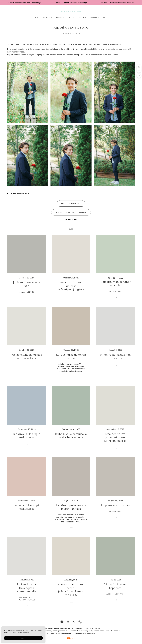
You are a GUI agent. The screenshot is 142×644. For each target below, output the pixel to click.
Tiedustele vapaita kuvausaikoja (71, 216)
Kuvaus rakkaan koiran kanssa (71, 360)
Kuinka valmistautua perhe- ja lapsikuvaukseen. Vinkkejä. (71, 593)
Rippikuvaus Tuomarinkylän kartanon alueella (115, 285)
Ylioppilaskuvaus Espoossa (115, 589)
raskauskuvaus (27, 603)
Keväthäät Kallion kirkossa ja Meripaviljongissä (71, 289)
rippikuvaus (115, 294)
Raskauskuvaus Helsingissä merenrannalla (27, 591)
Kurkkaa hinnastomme (71, 207)
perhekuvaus (26, 601)
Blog (105, 18)
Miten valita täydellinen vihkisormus (115, 360)
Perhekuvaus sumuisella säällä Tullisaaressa (71, 439)
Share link (72, 223)
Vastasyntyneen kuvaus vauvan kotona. (27, 360)
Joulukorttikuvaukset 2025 (27, 287)
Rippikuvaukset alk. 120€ (18, 197)
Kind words (95, 18)
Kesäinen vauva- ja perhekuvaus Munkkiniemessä (115, 441)
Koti (37, 18)
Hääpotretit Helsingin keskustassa (27, 510)
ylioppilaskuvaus (115, 597)
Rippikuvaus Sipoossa (115, 508)
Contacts (82, 18)
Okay (23, 638)
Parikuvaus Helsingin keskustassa (27, 439)
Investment (60, 18)
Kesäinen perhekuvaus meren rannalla (71, 510)
